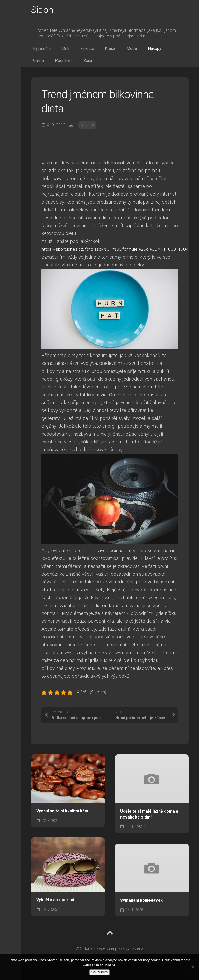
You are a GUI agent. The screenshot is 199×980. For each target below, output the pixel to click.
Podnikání (169, 51)
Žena (36, 65)
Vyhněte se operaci (55, 905)
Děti (59, 51)
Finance (76, 51)
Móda (111, 51)
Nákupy (129, 51)
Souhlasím (100, 972)
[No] (193, 967)
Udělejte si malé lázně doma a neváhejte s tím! (149, 819)
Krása (94, 51)
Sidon (43, 11)
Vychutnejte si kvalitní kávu (63, 816)
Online (148, 51)
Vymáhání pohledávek (141, 905)
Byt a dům (40, 51)
